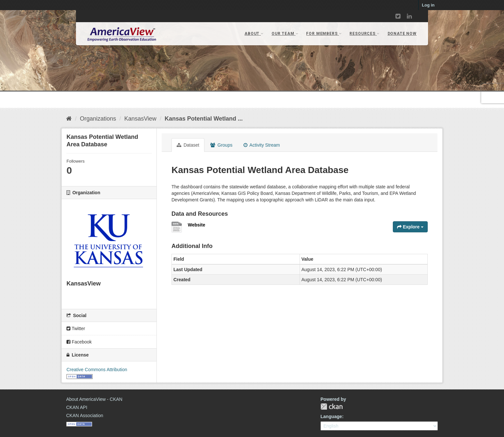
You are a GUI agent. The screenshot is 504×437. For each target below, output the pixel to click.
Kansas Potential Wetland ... (204, 119)
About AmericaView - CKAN (94, 399)
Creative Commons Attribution (97, 370)
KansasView (140, 119)
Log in (428, 5)
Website (196, 225)
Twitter (76, 328)
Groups (221, 145)
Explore (410, 227)
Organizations (98, 119)
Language (331, 416)
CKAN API (77, 407)
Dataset (188, 145)
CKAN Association (85, 415)
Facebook (79, 342)
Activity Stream (262, 145)
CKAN (332, 407)
